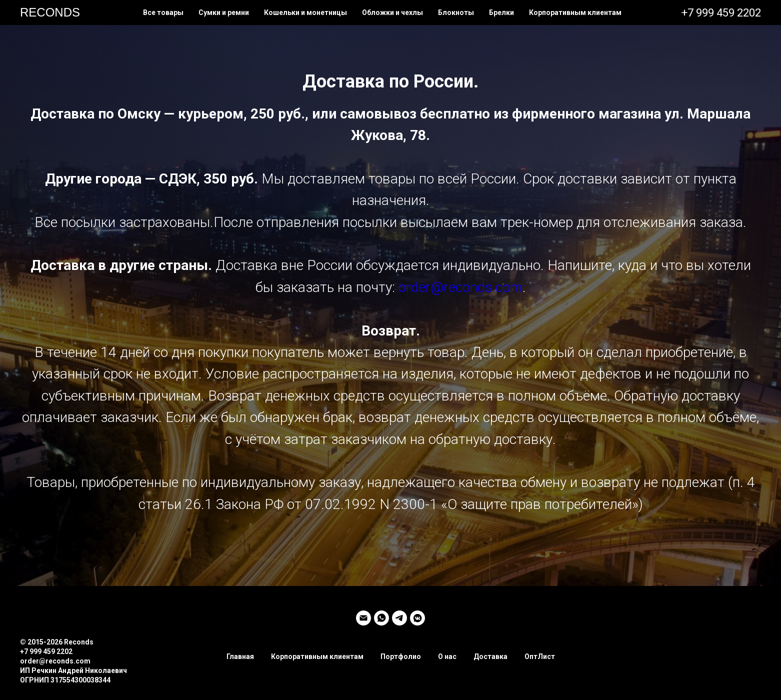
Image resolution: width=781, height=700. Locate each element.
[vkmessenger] (417, 618)
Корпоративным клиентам (575, 12)
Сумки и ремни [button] (224, 12)
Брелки (501, 12)
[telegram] (399, 618)
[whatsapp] (381, 618)
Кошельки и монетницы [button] (305, 12)
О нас (447, 656)
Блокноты (456, 12)
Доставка (490, 656)
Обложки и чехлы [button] (392, 12)
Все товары (163, 12)
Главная (240, 656)
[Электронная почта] (363, 618)
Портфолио (401, 656)
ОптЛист (540, 656)
